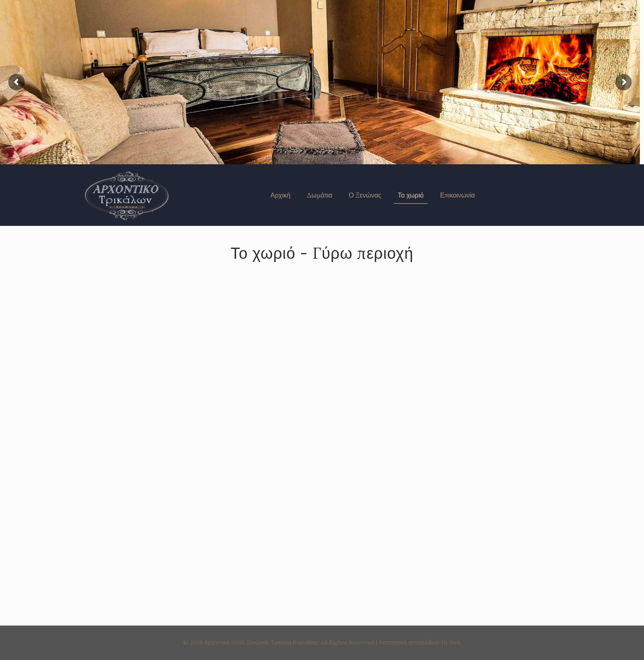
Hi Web (451, 642)
